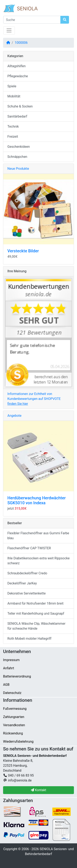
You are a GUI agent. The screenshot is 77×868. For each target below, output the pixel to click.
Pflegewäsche (18, 76)
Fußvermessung (15, 709)
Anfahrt (9, 668)
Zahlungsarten (14, 717)
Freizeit (13, 137)
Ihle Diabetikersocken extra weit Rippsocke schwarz (38, 561)
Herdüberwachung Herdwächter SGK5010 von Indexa (37, 500)
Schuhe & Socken (20, 106)
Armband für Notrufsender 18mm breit (35, 603)
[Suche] (32, 20)
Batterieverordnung (17, 676)
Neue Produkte (18, 169)
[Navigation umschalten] (9, 30)
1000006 (21, 43)
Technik (13, 126)
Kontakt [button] (38, 790)
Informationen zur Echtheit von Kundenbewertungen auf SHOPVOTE (34, 399)
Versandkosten (14, 725)
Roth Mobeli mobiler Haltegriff (29, 639)
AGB (6, 685)
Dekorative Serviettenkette (26, 593)
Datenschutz (12, 693)
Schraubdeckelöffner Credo (27, 573)
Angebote (14, 416)
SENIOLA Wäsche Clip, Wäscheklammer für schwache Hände (36, 626)
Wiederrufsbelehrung (18, 742)
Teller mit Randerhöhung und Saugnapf (36, 613)
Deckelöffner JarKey (22, 583)
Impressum (11, 660)
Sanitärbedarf (17, 116)
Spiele (12, 86)
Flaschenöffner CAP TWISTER (29, 548)
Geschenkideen (19, 147)
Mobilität (14, 96)
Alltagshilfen (17, 66)
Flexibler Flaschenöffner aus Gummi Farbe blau (38, 536)
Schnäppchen (17, 157)
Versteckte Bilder (23, 251)
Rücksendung (13, 733)
